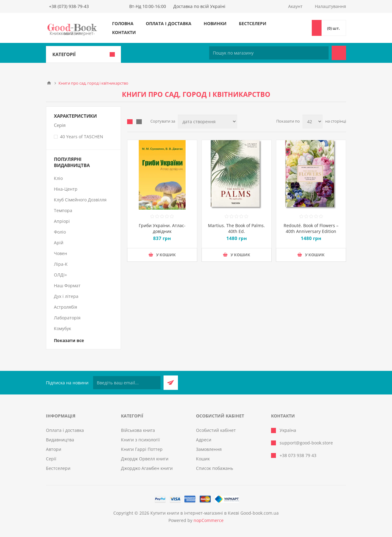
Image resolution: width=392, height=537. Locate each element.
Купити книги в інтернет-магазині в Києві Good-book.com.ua (215, 513)
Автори (54, 449)
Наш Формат (67, 286)
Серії (51, 459)
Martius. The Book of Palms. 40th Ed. (236, 228)
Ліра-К (61, 264)
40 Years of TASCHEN (82, 137)
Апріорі (62, 221)
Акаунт (295, 6)
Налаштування (330, 6)
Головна (123, 23)
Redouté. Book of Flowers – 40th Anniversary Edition (311, 228)
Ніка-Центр (66, 189)
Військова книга (138, 430)
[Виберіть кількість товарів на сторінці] (313, 122)
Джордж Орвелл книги (145, 459)
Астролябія (66, 307)
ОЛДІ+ (60, 275)
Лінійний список (139, 122)
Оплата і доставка (169, 23)
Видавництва (60, 440)
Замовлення (209, 449)
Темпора (63, 210)
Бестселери (253, 23)
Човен (60, 253)
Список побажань (215, 468)
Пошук (339, 53)
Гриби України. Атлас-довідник (162, 228)
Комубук (62, 328)
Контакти (124, 32)
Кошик (203, 459)
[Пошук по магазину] (269, 53)
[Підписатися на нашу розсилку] (127, 383)
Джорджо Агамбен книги (147, 468)
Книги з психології (140, 440)
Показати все (69, 340)
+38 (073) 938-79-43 (69, 6)
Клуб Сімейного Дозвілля (80, 200)
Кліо (58, 178)
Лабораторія (67, 318)
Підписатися (171, 383)
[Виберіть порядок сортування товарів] (207, 122)
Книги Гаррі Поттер (142, 449)
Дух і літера (66, 296)
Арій (59, 243)
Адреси (204, 440)
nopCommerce (209, 520)
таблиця (130, 122)
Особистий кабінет (216, 430)
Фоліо (60, 232)
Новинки (215, 23)
